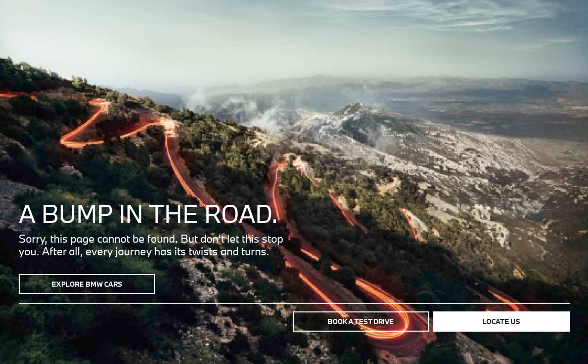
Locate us (501, 322)
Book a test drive (361, 322)
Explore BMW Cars (87, 284)
